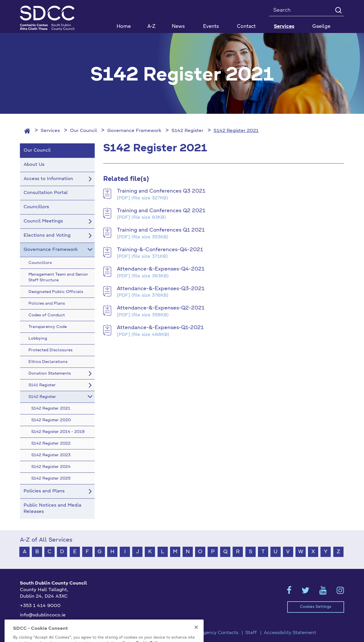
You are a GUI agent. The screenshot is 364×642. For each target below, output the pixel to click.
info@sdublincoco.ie (43, 615)
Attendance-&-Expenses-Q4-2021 (161, 269)
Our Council (83, 131)
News (178, 27)
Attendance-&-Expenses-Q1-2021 (160, 328)
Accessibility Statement (290, 633)
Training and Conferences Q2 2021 (161, 211)
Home (124, 27)
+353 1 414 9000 (40, 606)
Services (50, 131)
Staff (251, 633)
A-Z (151, 27)
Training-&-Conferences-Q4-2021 (160, 250)
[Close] (196, 639)
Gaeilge (321, 27)
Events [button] (211, 27)
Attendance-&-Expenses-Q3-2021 (161, 289)
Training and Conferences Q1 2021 (161, 230)
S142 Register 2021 (236, 131)
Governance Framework (134, 131)
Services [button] (284, 27)
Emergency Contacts (215, 633)
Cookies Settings (316, 607)
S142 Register (187, 131)
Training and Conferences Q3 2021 (161, 191)
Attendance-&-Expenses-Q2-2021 (161, 308)
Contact (246, 27)
